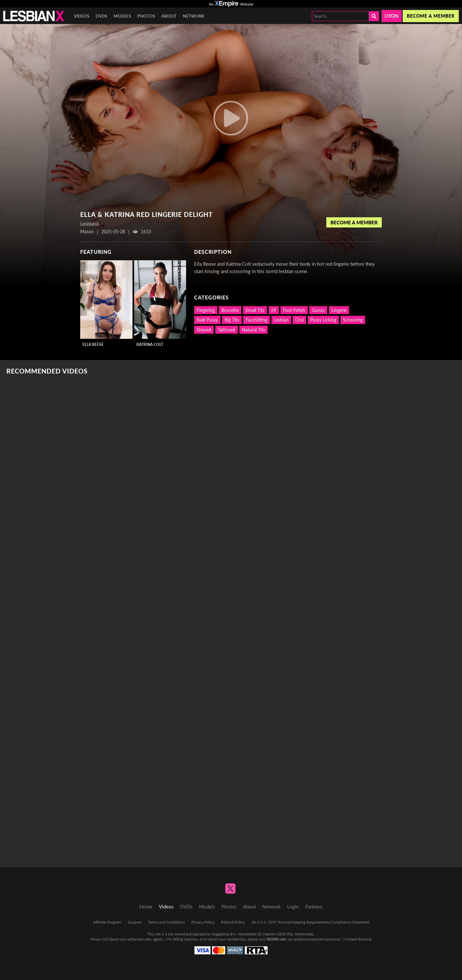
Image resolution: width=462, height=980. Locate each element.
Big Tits (232, 320)
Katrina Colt (150, 344)
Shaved (204, 330)
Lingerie (339, 310)
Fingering (206, 310)
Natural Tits (253, 330)
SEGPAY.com (276, 939)
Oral (299, 320)
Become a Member (354, 222)
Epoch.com (118, 939)
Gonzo (318, 310)
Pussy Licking (323, 320)
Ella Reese (93, 344)
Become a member (431, 16)
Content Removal (358, 939)
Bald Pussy (207, 320)
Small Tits (255, 310)
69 (274, 310)
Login (392, 16)
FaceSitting (257, 320)
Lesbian (281, 320)
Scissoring (353, 320)
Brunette (230, 310)
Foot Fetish (294, 310)
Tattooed (227, 330)
